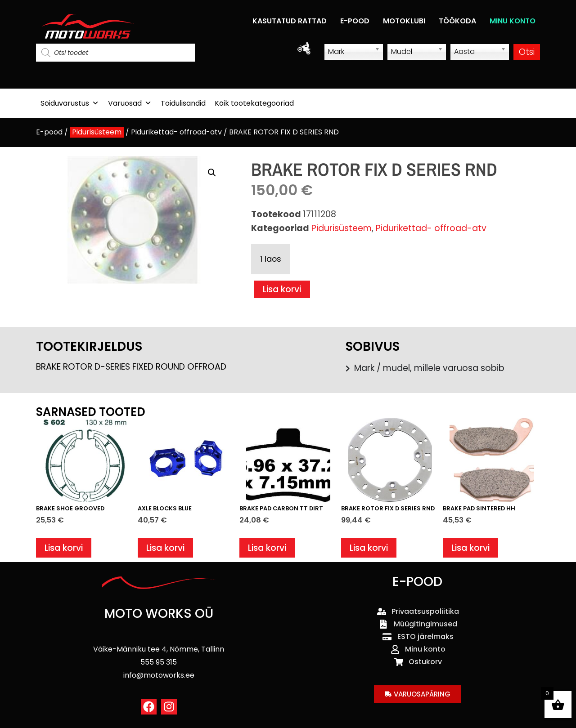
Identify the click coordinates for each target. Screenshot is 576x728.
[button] (212, 173)
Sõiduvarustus (70, 103)
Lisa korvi (282, 289)
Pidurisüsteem (97, 132)
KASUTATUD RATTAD (290, 21)
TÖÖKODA (457, 21)
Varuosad (130, 103)
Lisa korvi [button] (64, 548)
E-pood (49, 132)
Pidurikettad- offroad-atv (176, 132)
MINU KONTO (513, 21)
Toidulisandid (183, 103)
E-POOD (355, 21)
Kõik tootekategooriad (254, 103)
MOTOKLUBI (404, 21)
